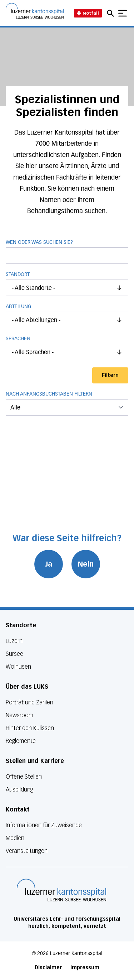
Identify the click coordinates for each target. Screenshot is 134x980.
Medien (15, 838)
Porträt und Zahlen (29, 702)
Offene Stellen (24, 777)
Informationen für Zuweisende (44, 825)
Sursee (14, 654)
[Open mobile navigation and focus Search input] (111, 13)
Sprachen (18, 339)
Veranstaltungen (27, 851)
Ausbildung (19, 790)
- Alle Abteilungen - (70, 320)
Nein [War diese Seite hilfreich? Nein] (86, 564)
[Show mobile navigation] (123, 13)
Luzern (14, 641)
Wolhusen (18, 667)
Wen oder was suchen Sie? (67, 252)
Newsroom (19, 715)
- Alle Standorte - (70, 288)
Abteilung (18, 307)
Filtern (110, 375)
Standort (18, 275)
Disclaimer (48, 968)
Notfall (88, 13)
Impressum (85, 968)
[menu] (67, 407)
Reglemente (21, 741)
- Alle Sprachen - (70, 352)
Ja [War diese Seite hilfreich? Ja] (49, 564)
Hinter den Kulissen (30, 728)
